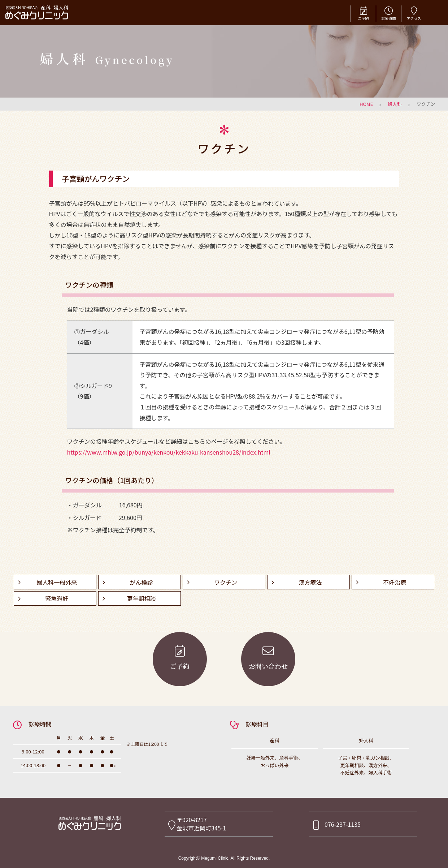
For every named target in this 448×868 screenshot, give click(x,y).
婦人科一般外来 (57, 582)
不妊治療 (395, 582)
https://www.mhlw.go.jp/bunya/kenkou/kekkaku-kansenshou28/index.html (169, 452)
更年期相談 (141, 598)
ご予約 (363, 13)
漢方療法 (310, 582)
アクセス (414, 13)
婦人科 (395, 104)
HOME (366, 104)
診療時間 (389, 13)
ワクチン (226, 582)
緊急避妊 (57, 598)
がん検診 (141, 582)
